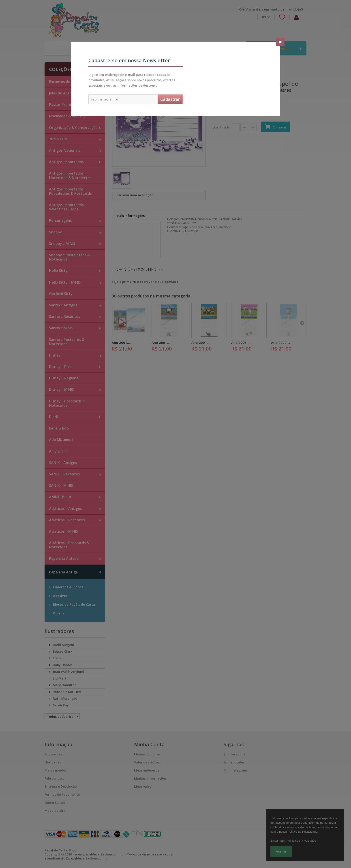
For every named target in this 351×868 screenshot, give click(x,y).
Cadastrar (170, 99)
